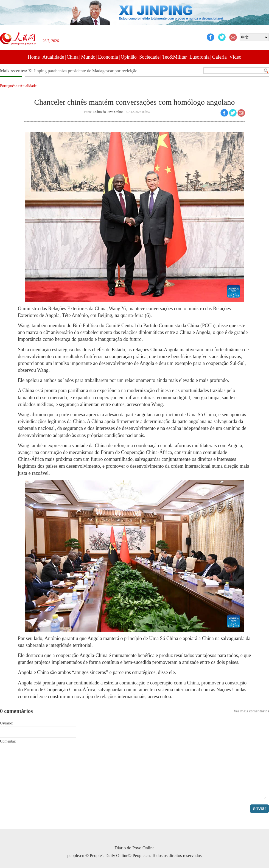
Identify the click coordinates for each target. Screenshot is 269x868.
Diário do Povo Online (108, 112)
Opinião (129, 57)
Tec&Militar (175, 57)
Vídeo (235, 57)
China (73, 57)
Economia (108, 57)
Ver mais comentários (251, 711)
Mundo (88, 57)
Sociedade (149, 57)
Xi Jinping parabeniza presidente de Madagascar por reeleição (83, 71)
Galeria (219, 57)
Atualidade (53, 57)
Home (34, 57)
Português (8, 86)
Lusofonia (199, 57)
